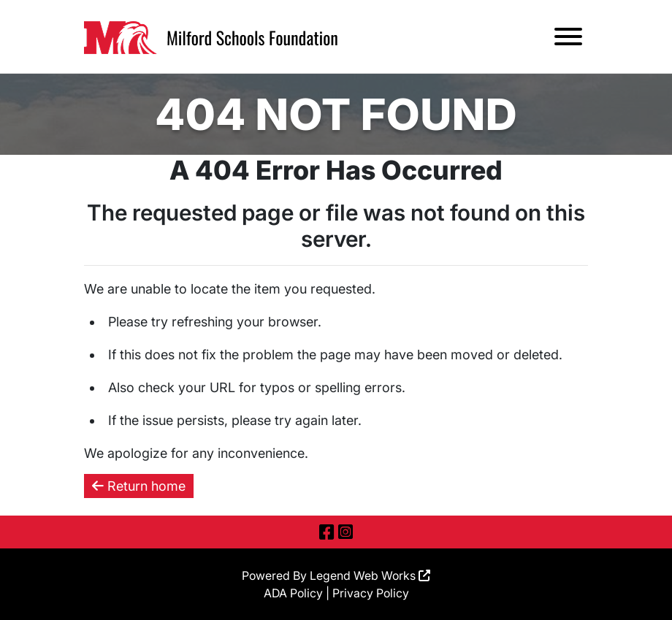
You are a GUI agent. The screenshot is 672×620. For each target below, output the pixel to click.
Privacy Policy (371, 593)
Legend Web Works (370, 575)
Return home (139, 486)
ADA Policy (293, 593)
